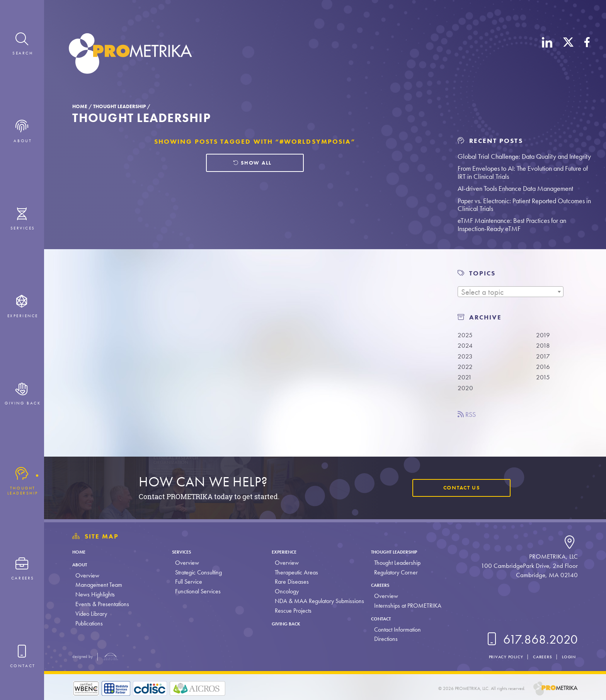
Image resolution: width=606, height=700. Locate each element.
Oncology (285, 591)
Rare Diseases (290, 582)
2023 (466, 358)
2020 (466, 392)
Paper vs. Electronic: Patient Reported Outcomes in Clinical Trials (524, 205)
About (82, 564)
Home (80, 106)
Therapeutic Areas (294, 572)
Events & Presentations (102, 604)
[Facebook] (587, 55)
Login (567, 657)
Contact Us (458, 488)
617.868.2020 (531, 640)
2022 (466, 369)
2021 (466, 381)
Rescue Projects (291, 611)
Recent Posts (490, 141)
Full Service (188, 582)
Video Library (91, 614)
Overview (87, 575)
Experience (287, 551)
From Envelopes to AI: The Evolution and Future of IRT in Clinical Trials (523, 172)
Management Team (99, 585)
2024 (466, 346)
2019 (544, 335)
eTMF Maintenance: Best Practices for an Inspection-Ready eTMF (512, 224)
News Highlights (95, 594)
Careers (381, 585)
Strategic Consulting (198, 572)
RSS (468, 419)
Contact (382, 618)
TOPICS (482, 273)
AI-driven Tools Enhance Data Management (515, 188)
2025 (466, 335)
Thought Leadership (119, 106)
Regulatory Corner (394, 572)
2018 (544, 346)
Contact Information (395, 629)
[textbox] (511, 292)
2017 (544, 358)
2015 (544, 381)
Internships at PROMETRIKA (405, 606)
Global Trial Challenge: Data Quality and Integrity (524, 156)
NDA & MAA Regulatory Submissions (317, 601)
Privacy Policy (496, 657)
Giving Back (289, 623)
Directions (384, 639)
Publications (89, 623)
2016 (544, 369)
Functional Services (197, 591)
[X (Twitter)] (568, 55)
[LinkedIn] (547, 55)
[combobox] (511, 292)
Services (184, 551)
